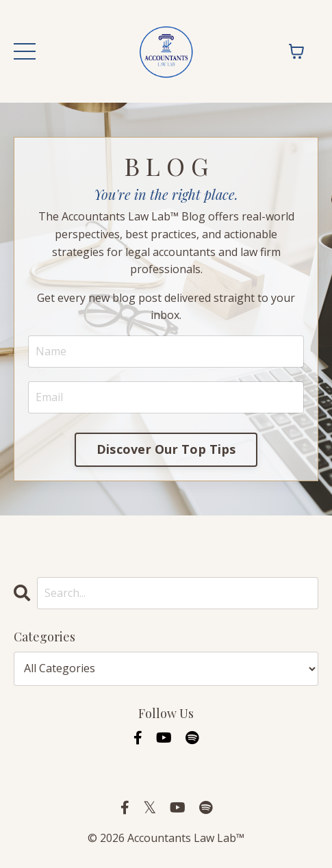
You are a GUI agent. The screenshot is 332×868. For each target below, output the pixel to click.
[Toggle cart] (296, 51)
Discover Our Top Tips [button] (166, 449)
